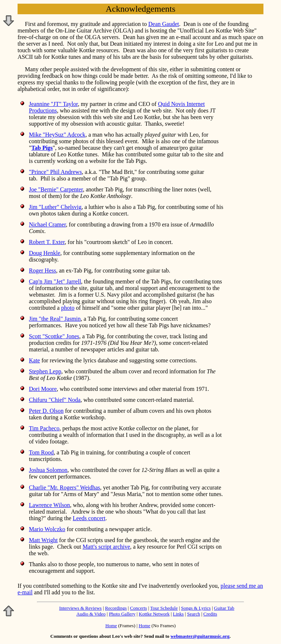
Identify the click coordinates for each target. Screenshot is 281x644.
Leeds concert (89, 518)
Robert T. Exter (47, 242)
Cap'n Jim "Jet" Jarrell (55, 281)
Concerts (138, 608)
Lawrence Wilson (49, 505)
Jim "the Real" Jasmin (55, 319)
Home (111, 626)
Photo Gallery (122, 614)
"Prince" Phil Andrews (55, 172)
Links (179, 614)
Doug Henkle (45, 253)
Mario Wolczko (47, 529)
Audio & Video (91, 614)
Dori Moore (43, 389)
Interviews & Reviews (80, 608)
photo (68, 308)
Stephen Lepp (45, 371)
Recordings (116, 608)
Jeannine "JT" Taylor (53, 104)
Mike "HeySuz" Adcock (57, 135)
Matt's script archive (106, 547)
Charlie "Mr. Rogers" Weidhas (65, 487)
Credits (210, 614)
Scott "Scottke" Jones (54, 336)
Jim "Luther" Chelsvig (55, 207)
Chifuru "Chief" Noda (55, 400)
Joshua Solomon (48, 470)
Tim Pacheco (44, 428)
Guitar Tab (224, 608)
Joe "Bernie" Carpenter (56, 189)
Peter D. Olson (46, 411)
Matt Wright (43, 540)
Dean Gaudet (164, 24)
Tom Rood (41, 452)
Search (193, 614)
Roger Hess (42, 270)
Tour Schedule (164, 608)
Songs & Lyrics (196, 608)
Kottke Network (154, 614)
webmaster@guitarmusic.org (200, 636)
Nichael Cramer (47, 224)
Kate (34, 360)
